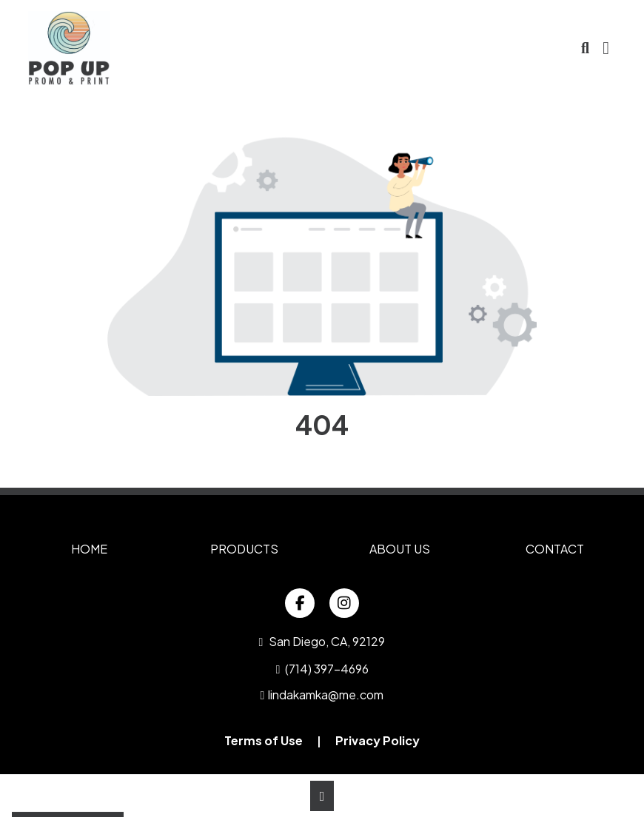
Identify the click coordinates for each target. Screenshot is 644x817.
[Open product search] (585, 48)
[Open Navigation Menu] (606, 48)
